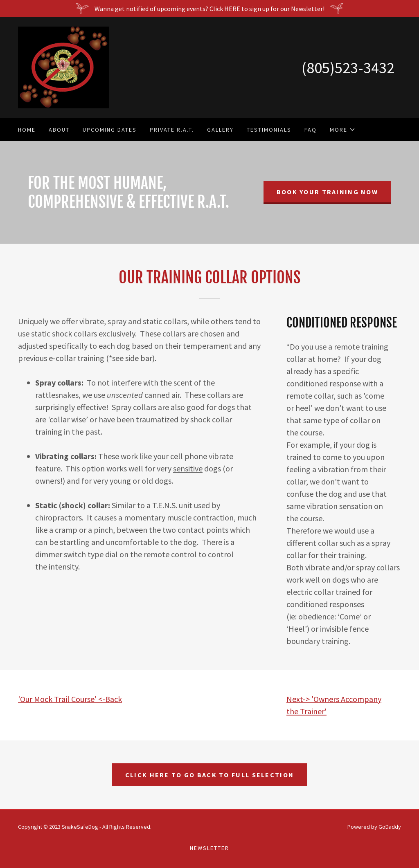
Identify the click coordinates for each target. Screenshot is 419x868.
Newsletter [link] (209, 848)
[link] (63, 67)
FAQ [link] (311, 130)
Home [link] (27, 130)
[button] (343, 130)
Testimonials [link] (269, 130)
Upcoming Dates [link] (110, 130)
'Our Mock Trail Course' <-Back (70, 699)
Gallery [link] (220, 130)
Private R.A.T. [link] (172, 130)
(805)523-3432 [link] (348, 68)
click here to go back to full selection (209, 775)
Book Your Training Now (327, 192)
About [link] (59, 130)
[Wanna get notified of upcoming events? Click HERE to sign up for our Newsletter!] (209, 8)
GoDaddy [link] (390, 827)
